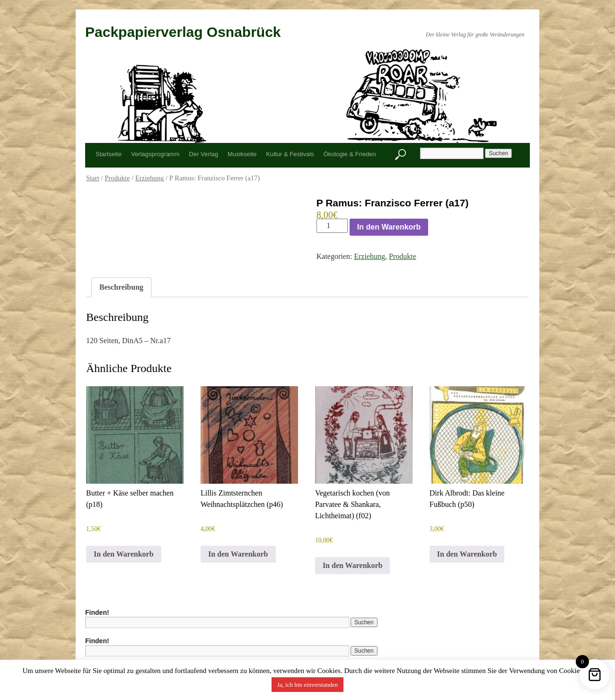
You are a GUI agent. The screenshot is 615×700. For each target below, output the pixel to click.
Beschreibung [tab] (121, 287)
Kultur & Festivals (290, 154)
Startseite (109, 154)
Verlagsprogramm (155, 154)
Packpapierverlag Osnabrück (183, 32)
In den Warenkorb (389, 227)
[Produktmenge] (332, 226)
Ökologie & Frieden (350, 154)
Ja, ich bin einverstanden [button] (308, 685)
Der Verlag (204, 154)
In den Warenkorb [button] (124, 554)
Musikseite (242, 154)
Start (93, 178)
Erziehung (150, 178)
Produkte (117, 178)
